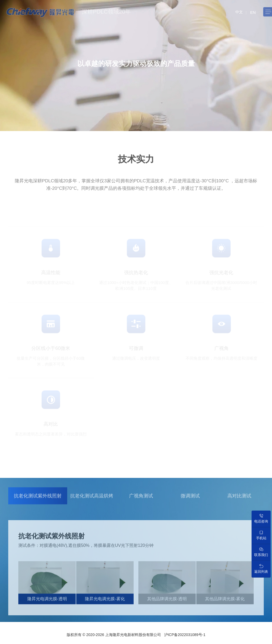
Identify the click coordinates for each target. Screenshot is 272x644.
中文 (239, 12)
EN (253, 12)
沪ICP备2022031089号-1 (185, 635)
